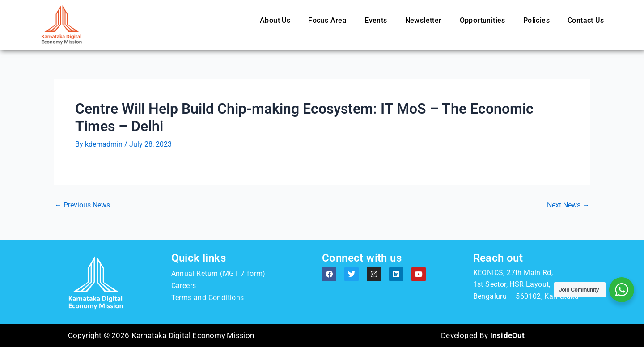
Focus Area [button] (327, 20)
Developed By (483, 335)
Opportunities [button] (483, 20)
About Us (275, 20)
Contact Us (586, 20)
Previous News (82, 205)
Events (376, 20)
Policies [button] (536, 20)
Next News (568, 205)
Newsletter (424, 20)
